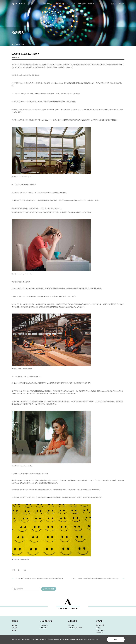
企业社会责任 (82, 3)
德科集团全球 (100, 625)
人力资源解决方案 (59, 3)
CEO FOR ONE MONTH (75, 628)
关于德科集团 (46, 3)
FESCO (98, 628)
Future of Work (71, 3)
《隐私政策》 (94, 639)
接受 (116, 639)
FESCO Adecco (44, 625)
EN (112, 3)
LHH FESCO (44, 628)
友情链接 (99, 621)
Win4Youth (71, 625)
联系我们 (91, 3)
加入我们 (15, 630)
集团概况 (15, 625)
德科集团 (15, 621)
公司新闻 (15, 628)
